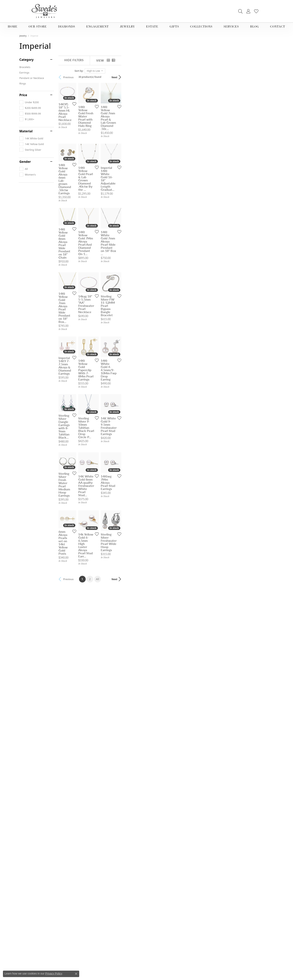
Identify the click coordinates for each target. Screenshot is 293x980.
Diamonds (67, 26)
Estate (152, 26)
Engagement (98, 26)
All (174, 826)
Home (13, 26)
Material (26, 131)
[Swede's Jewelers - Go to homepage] (45, 11)
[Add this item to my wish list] (126, 156)
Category (27, 60)
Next (267, 77)
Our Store (38, 26)
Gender (25, 162)
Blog (255, 26)
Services (231, 26)
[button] (240, 11)
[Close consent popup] (76, 974)
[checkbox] (29, 102)
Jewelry (127, 26)
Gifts (174, 26)
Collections (201, 26)
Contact (278, 26)
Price (23, 95)
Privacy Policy (54, 974)
